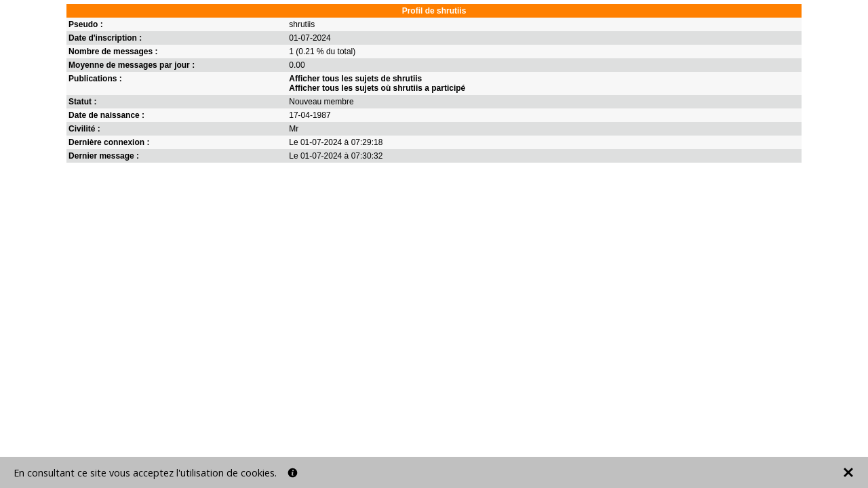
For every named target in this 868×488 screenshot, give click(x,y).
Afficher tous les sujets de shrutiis (355, 79)
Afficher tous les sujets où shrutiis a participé (377, 88)
